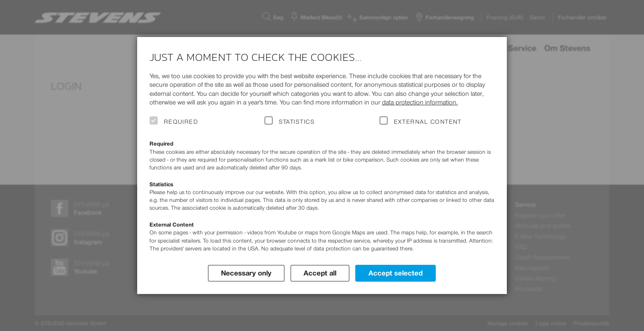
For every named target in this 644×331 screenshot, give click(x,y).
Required (181, 122)
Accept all (320, 273)
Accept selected (396, 273)
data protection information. (420, 102)
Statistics (297, 122)
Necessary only (246, 273)
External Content (428, 122)
